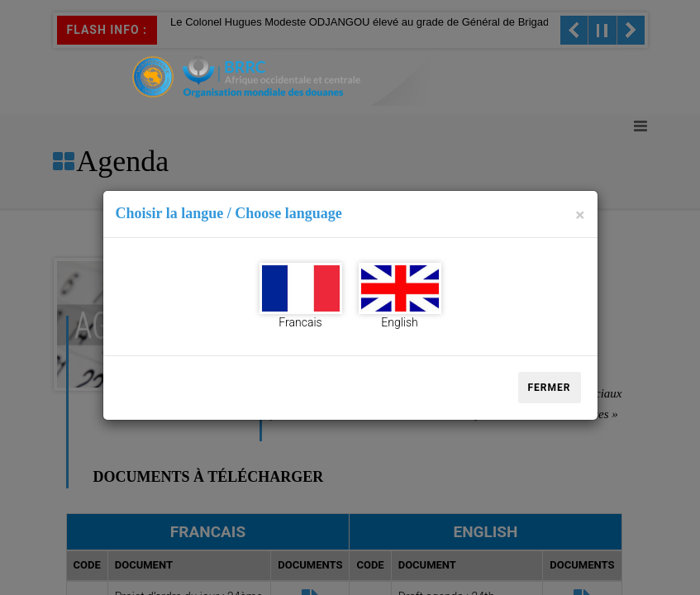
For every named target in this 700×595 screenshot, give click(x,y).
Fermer (550, 388)
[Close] (580, 215)
